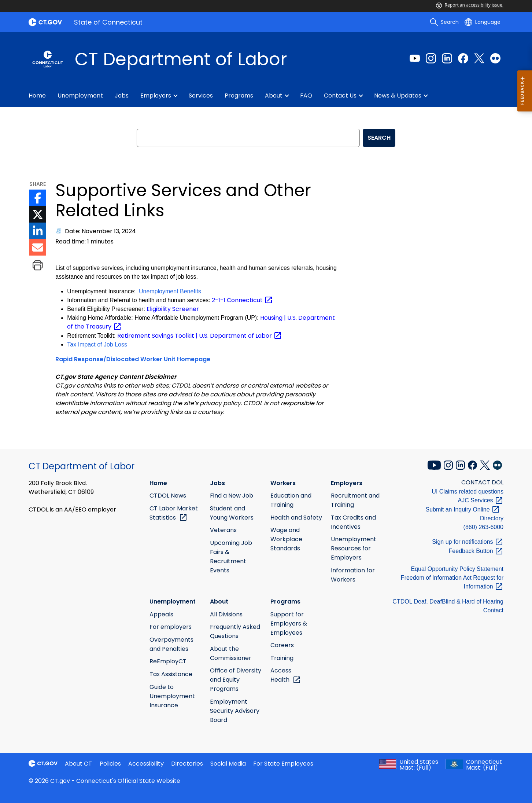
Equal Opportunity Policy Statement (457, 569)
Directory (492, 518)
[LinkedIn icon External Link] (38, 231)
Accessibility (146, 764)
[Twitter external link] (479, 58)
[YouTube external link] (435, 464)
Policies (110, 764)
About (274, 96)
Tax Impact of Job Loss (97, 344)
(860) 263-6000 (483, 527)
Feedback (476, 551)
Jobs (122, 96)
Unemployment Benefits (170, 291)
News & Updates (398, 96)
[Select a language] (483, 22)
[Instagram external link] (431, 58)
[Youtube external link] (415, 58)
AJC (481, 500)
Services (201, 96)
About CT (78, 764)
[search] (444, 22)
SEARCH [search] (379, 138)
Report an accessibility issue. (470, 5)
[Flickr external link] (495, 58)
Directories (187, 764)
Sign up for (468, 542)
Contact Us (340, 96)
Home (37, 96)
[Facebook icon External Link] (38, 198)
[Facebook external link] (463, 58)
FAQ (306, 96)
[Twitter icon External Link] (38, 214)
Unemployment (80, 96)
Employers (156, 96)
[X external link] (486, 464)
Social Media (228, 764)
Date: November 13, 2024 (100, 231)
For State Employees (283, 764)
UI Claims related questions (468, 492)
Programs (239, 96)
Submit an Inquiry (463, 509)
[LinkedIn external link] (447, 58)
